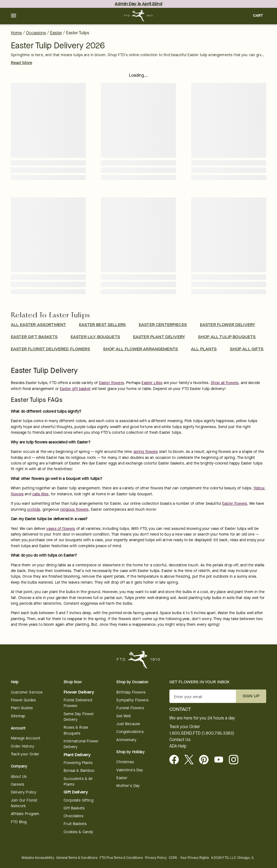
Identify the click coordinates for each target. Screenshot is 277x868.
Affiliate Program (25, 814)
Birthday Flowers (131, 692)
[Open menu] (14, 16)
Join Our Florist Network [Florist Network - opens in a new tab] (24, 803)
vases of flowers (61, 529)
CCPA (173, 858)
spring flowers (146, 452)
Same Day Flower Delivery (79, 717)
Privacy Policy (156, 858)
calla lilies (40, 494)
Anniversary (126, 740)
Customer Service (27, 692)
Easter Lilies (152, 383)
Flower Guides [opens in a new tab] (23, 700)
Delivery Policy (24, 792)
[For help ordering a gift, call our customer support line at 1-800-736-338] (139, 16)
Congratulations (130, 732)
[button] (14, 16)
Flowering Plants (78, 763)
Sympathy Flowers (132, 700)
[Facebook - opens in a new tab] (176, 760)
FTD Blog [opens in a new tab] (19, 822)
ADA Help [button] (178, 746)
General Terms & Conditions (77, 858)
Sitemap (18, 716)
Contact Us (180, 740)
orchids (34, 509)
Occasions (36, 33)
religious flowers (74, 509)
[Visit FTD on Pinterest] (206, 760)
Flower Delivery (79, 692)
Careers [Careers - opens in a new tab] (17, 784)
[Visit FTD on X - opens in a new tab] (191, 760)
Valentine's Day (129, 770)
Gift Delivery (76, 792)
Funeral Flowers (130, 708)
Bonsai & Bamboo (79, 771)
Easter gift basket (75, 389)
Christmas (125, 762)
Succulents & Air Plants (78, 782)
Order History (22, 746)
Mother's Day (128, 786)
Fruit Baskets (75, 824)
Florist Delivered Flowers (78, 703)
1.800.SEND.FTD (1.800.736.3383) (202, 733)
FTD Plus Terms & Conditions (121, 858)
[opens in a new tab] (221, 760)
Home (16, 33)
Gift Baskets (74, 808)
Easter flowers (111, 383)
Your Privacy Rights (194, 858)
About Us (19, 777)
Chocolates (73, 816)
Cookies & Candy (78, 832)
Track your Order (25, 754)
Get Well (123, 716)
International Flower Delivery (81, 744)
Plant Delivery (77, 755)
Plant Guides (22, 708)
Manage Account (26, 738)
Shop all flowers (225, 383)
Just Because (128, 724)
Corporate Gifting (78, 800)
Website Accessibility (38, 858)
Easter (56, 33)
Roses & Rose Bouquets (76, 730)
